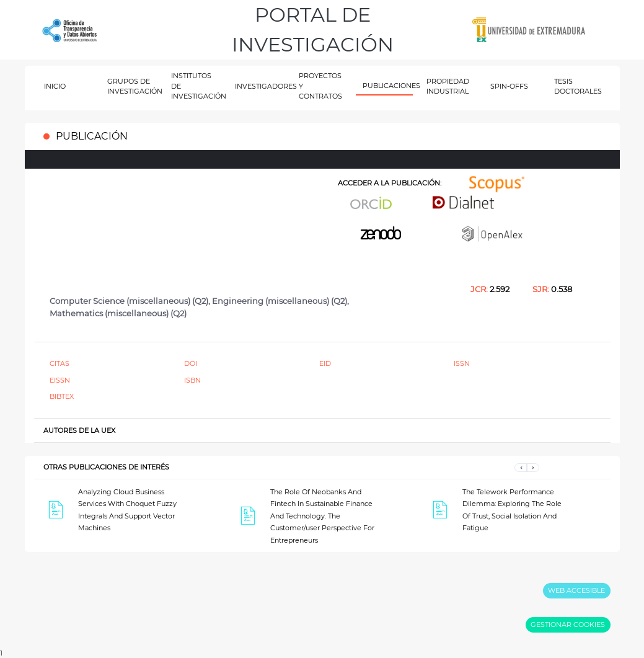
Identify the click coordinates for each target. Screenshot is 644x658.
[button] (521, 467)
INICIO (55, 86)
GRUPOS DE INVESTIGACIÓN (132, 87)
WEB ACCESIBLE (576, 590)
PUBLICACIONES (388, 86)
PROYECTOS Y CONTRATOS (320, 86)
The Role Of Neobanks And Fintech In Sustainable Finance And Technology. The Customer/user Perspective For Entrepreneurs (322, 516)
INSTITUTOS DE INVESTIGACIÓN (196, 86)
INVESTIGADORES (260, 86)
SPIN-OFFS (509, 86)
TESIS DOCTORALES (578, 87)
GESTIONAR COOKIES (568, 625)
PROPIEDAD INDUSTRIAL (448, 87)
